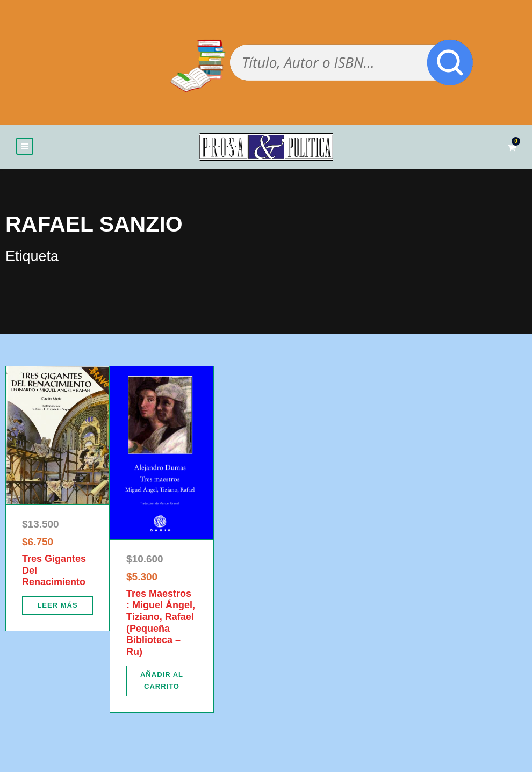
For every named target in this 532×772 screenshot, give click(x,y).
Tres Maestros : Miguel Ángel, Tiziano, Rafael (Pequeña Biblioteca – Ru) (161, 623)
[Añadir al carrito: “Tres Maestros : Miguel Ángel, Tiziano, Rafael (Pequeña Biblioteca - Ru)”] (162, 681)
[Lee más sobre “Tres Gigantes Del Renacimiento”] (57, 605)
